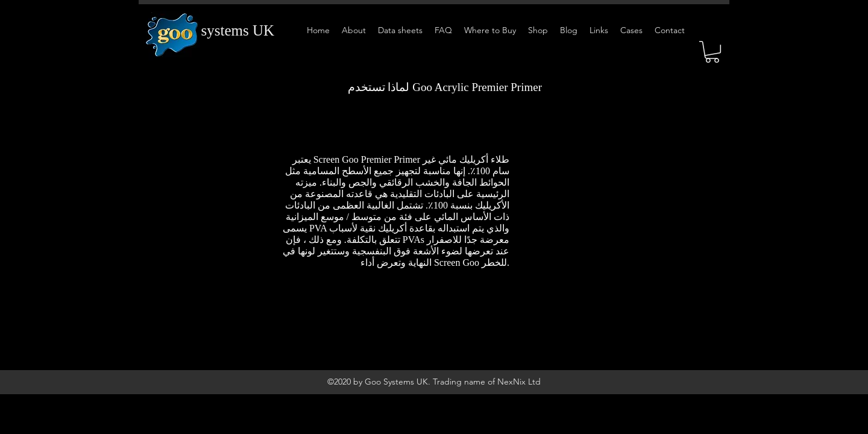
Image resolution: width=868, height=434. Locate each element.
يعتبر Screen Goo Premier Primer (356, 159)
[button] (712, 52)
